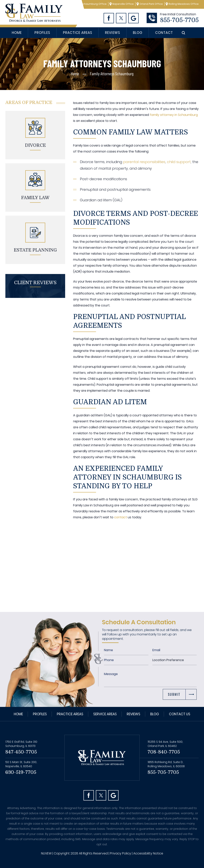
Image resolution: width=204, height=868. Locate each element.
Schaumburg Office (94, 4)
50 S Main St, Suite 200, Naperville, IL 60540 (21, 764)
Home (17, 33)
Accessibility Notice (148, 853)
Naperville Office (123, 4)
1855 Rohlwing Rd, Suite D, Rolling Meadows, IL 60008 (166, 764)
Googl (133, 18)
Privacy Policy (121, 853)
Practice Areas (78, 33)
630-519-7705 (21, 772)
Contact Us (180, 714)
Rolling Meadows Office (184, 4)
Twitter (121, 18)
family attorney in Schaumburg (173, 115)
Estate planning (35, 250)
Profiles (42, 33)
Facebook (109, 18)
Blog (138, 33)
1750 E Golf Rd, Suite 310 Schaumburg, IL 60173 (21, 744)
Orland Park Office (151, 4)
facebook (89, 795)
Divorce (35, 145)
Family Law (35, 198)
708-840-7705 (164, 752)
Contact (164, 33)
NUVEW (46, 853)
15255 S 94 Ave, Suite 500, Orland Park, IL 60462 (165, 744)
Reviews (112, 33)
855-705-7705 (179, 20)
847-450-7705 (21, 752)
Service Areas (105, 714)
